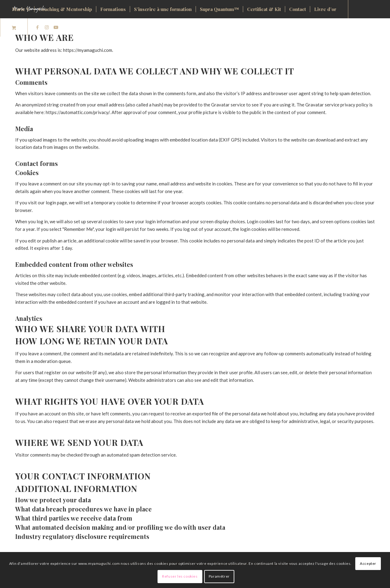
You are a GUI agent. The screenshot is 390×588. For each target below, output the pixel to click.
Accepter (368, 563)
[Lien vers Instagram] (47, 27)
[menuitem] (21, 9)
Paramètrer (219, 576)
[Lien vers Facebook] (37, 27)
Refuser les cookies (180, 576)
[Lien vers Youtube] (56, 27)
